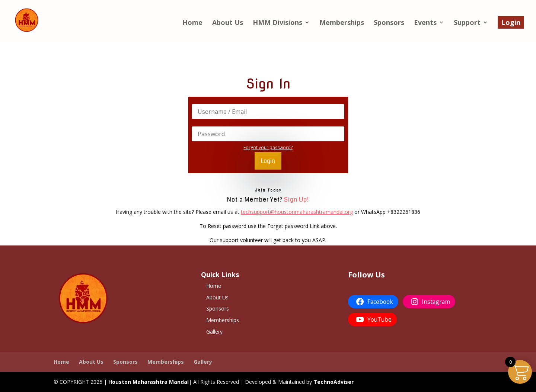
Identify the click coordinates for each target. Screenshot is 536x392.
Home (192, 23)
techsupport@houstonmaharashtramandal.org (297, 212)
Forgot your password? (268, 147)
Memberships (342, 23)
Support (467, 23)
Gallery (214, 332)
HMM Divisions (277, 23)
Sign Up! (296, 200)
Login (511, 22)
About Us (228, 23)
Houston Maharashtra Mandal (149, 382)
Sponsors (389, 23)
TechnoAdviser (334, 382)
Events (425, 23)
